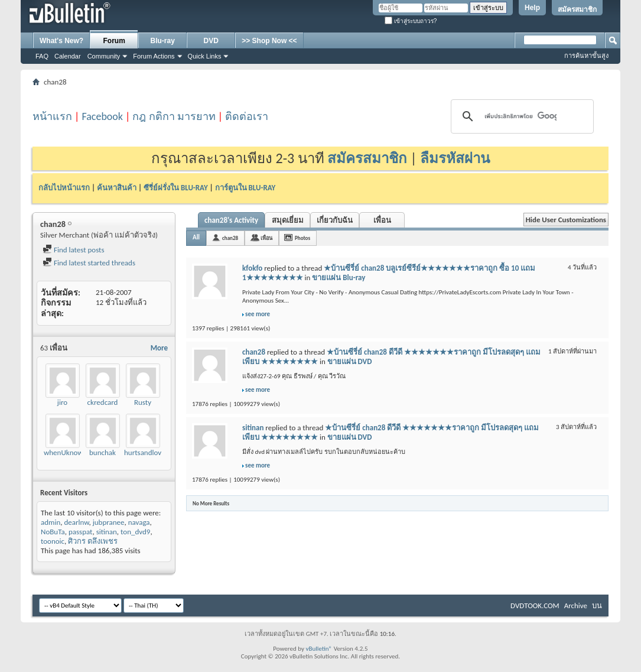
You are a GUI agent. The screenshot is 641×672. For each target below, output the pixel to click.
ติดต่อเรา (247, 116)
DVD (211, 41)
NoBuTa (53, 532)
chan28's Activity (231, 220)
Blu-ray (163, 41)
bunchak (103, 452)
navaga (139, 522)
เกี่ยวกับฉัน (335, 220)
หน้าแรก (52, 116)
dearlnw (76, 522)
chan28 (230, 238)
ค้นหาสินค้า (117, 188)
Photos (302, 238)
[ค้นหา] (521, 116)
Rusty (143, 402)
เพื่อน (382, 220)
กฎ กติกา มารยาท (174, 116)
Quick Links (205, 56)
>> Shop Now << (269, 41)
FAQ (42, 56)
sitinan (107, 532)
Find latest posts (74, 250)
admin (51, 522)
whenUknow (64, 452)
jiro (62, 402)
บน (597, 606)
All (196, 237)
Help (532, 8)
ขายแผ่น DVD (350, 361)
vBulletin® (319, 649)
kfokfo (252, 268)
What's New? (61, 41)
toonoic (53, 541)
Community (104, 56)
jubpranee (109, 522)
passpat (81, 532)
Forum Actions (154, 56)
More (159, 348)
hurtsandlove (145, 452)
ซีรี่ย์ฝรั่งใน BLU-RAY (176, 188)
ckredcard (103, 402)
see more (258, 314)
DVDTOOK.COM (535, 606)
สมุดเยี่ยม (288, 220)
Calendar (68, 56)
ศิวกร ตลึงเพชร (93, 541)
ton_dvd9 (135, 532)
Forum (114, 41)
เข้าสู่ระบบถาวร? (411, 21)
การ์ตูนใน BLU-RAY (245, 188)
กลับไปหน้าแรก (64, 188)
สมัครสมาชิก (577, 9)
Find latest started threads (89, 263)
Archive (576, 606)
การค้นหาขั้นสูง (586, 56)
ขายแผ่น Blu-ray (339, 277)
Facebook (102, 116)
